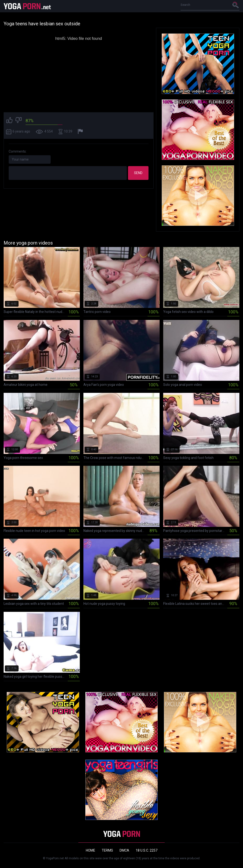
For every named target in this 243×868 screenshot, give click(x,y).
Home (91, 850)
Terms (107, 850)
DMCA (124, 850)
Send (138, 173)
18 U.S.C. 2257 (147, 850)
